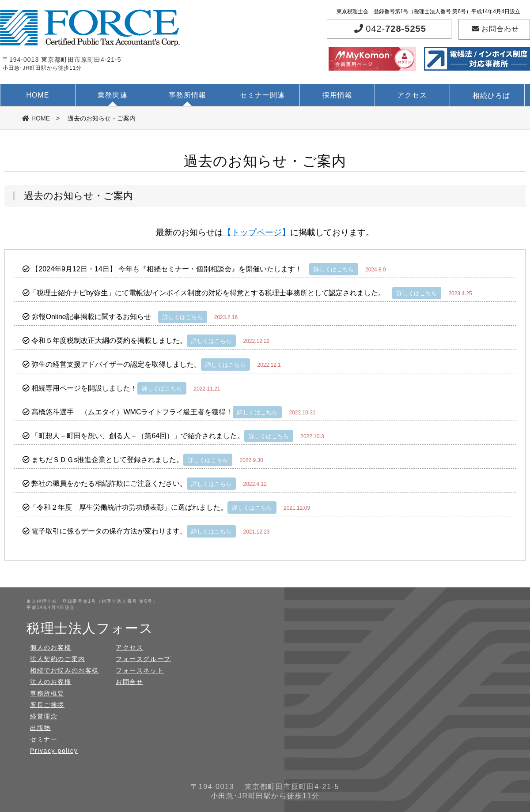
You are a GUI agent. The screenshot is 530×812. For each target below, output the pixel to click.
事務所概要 (47, 693)
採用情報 (337, 95)
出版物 (40, 728)
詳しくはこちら (334, 269)
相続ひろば (491, 96)
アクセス (412, 95)
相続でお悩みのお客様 (64, 670)
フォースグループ (143, 659)
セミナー (44, 739)
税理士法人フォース (90, 628)
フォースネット (140, 670)
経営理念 (44, 716)
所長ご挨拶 (47, 705)
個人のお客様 (51, 647)
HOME (38, 95)
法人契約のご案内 (58, 659)
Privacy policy (54, 751)
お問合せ (129, 682)
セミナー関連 (262, 95)
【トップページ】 (257, 232)
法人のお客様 (51, 682)
